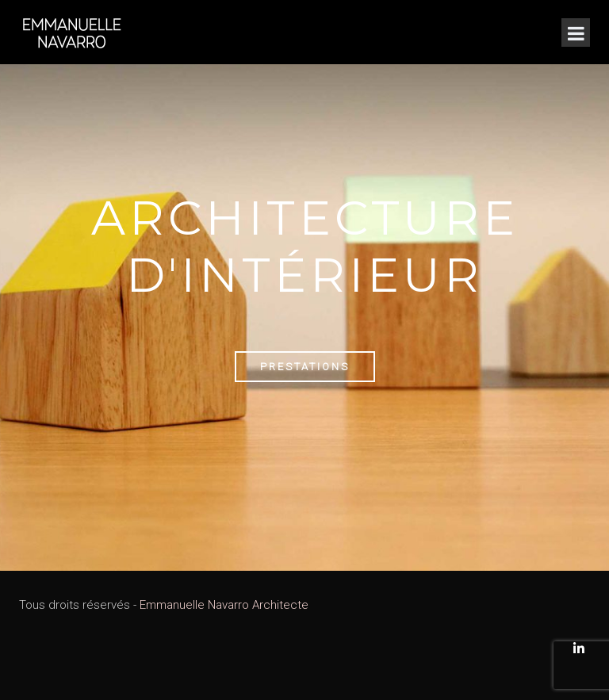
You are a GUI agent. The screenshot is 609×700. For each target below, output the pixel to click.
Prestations (305, 367)
